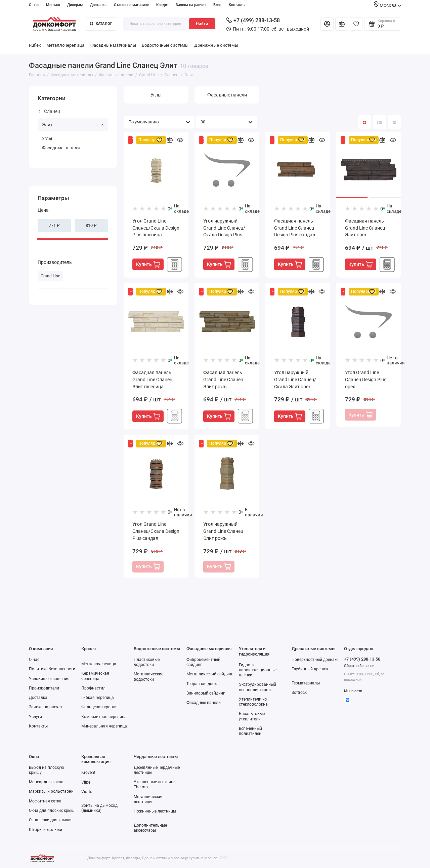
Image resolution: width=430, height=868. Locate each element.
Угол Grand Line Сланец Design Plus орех (366, 380)
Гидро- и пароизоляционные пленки (258, 670)
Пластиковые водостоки (147, 662)
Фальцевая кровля (99, 707)
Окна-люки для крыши (50, 820)
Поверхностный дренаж (315, 660)
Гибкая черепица (98, 698)
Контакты (237, 5)
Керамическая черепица (95, 676)
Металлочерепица (65, 45)
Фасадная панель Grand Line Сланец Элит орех (365, 228)
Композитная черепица (104, 717)
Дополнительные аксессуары (150, 828)
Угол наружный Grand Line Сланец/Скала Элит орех (295, 380)
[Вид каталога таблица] (394, 122)
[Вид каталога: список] (380, 122)
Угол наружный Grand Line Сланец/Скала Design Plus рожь (224, 228)
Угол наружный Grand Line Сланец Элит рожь (223, 531)
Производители (44, 688)
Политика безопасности (52, 669)
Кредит (162, 5)
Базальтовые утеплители (252, 716)
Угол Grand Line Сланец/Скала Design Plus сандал (156, 531)
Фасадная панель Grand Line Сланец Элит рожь (223, 380)
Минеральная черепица (104, 726)
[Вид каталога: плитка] (364, 122)
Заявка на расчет (191, 5)
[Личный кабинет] (327, 24)
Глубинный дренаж (310, 669)
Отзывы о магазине (131, 5)
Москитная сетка (45, 801)
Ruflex (35, 45)
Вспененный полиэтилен (250, 731)
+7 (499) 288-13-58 (253, 20)
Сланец (49, 111)
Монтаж (53, 5)
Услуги (35, 717)
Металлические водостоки (148, 677)
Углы (47, 138)
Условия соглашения (49, 679)
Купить (148, 264)
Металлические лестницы (148, 799)
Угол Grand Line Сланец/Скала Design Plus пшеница (156, 228)
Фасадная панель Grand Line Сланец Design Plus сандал (295, 228)
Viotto (87, 792)
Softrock (299, 693)
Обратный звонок (359, 666)
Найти (202, 24)
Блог (217, 5)
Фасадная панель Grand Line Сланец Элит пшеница (152, 380)
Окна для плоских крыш (52, 811)
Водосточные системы (165, 45)
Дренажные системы (216, 45)
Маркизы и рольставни (51, 791)
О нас (34, 5)
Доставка (98, 5)
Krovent (88, 773)
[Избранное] (356, 24)
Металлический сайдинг (210, 674)
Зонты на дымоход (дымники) (99, 808)
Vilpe (86, 782)
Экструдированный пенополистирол (257, 687)
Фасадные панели (61, 148)
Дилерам (75, 5)
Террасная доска (203, 684)
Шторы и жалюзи (46, 830)
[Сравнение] (342, 24)
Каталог (101, 24)
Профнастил (93, 688)
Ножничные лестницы (155, 811)
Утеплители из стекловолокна (253, 702)
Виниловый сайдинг (206, 693)
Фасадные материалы (113, 45)
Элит (73, 125)
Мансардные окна (46, 782)
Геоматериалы (306, 683)
